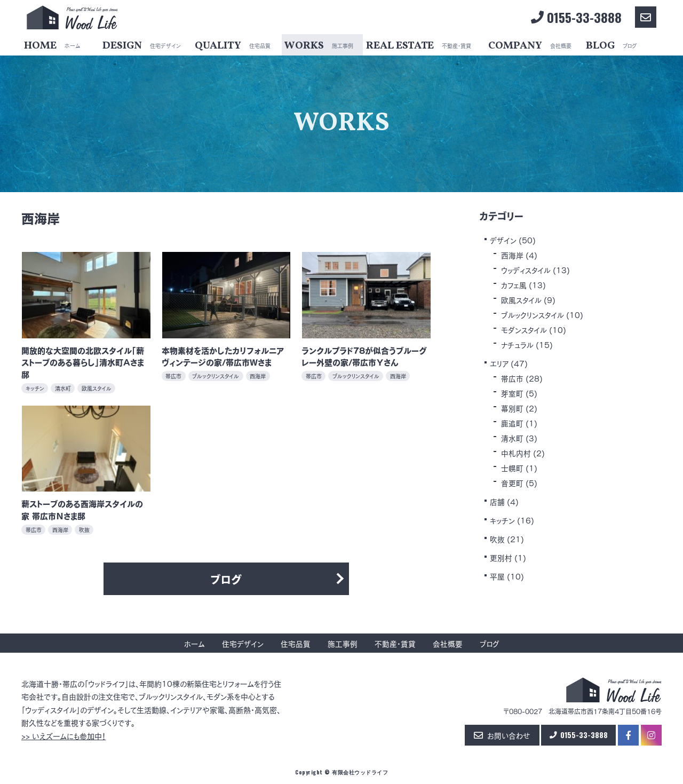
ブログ (226, 579)
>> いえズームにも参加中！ (63, 736)
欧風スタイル (522, 299)
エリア (499, 363)
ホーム (194, 643)
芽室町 (512, 393)
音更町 (512, 482)
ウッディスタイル (527, 270)
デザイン (503, 240)
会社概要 (447, 643)
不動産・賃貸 (395, 643)
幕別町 (512, 408)
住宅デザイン (242, 643)
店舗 (497, 501)
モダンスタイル (524, 329)
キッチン (503, 520)
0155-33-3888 (576, 17)
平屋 (497, 576)
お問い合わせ (498, 736)
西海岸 (512, 255)
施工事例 (342, 643)
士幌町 (512, 468)
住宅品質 (295, 643)
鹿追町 (512, 423)
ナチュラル (518, 344)
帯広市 (512, 378)
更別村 (501, 557)
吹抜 (497, 538)
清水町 (512, 438)
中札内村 (516, 453)
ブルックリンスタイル (533, 314)
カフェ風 (514, 284)
